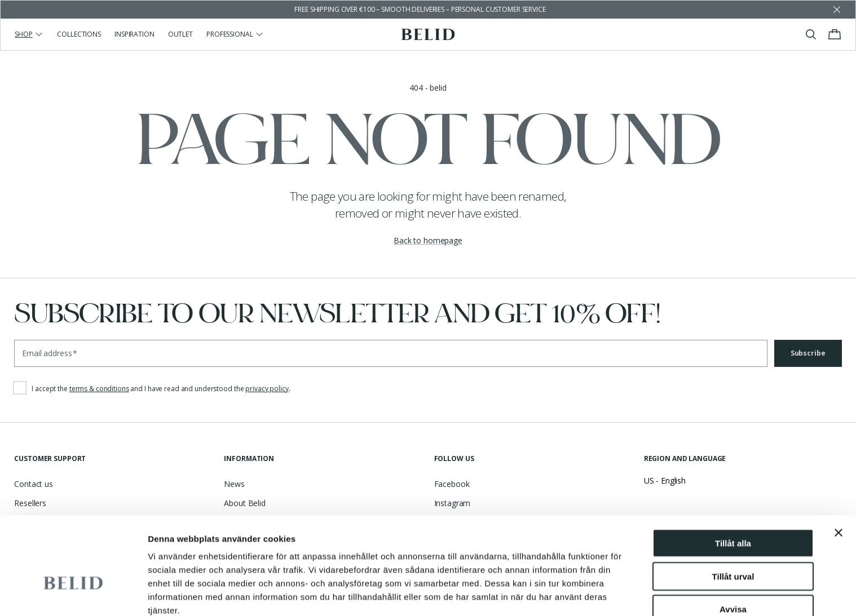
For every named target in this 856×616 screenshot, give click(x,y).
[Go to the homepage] (428, 34)
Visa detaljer (173, 594)
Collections (79, 34)
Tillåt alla (733, 473)
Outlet (180, 34)
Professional (235, 34)
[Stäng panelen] (839, 463)
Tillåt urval (733, 506)
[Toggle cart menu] (835, 34)
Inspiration (134, 34)
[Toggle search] (811, 34)
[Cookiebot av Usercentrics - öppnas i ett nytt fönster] (73, 594)
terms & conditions (99, 389)
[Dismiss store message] (837, 10)
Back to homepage (428, 240)
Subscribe (808, 353)
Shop (29, 34)
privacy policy (267, 389)
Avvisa (733, 539)
